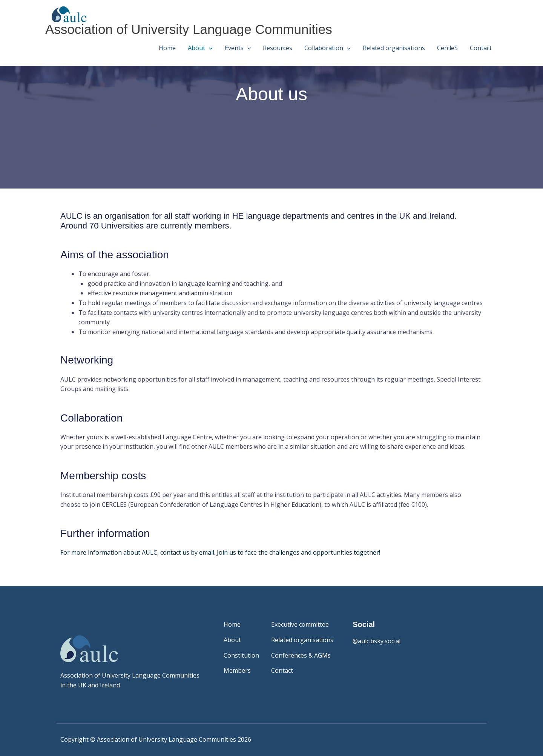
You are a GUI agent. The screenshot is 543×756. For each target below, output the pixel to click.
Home (167, 48)
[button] (209, 48)
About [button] (200, 48)
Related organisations (394, 48)
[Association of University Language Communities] (66, 14)
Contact (481, 48)
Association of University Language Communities (189, 29)
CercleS (447, 48)
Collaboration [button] (327, 48)
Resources (278, 48)
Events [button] (238, 48)
